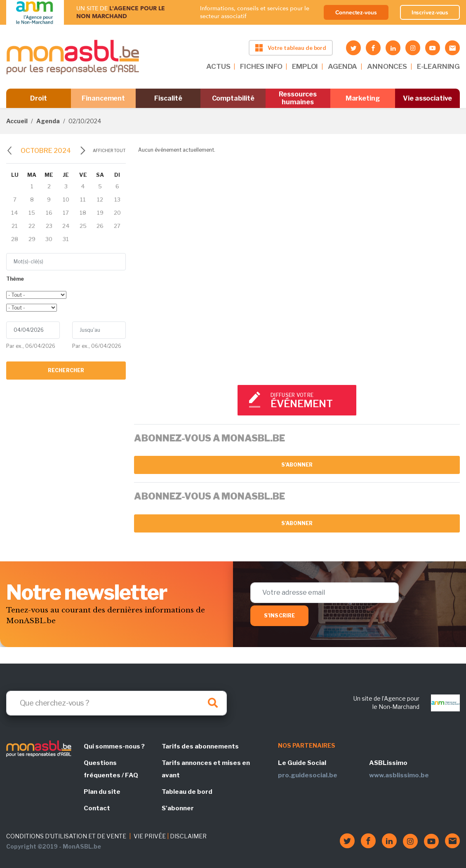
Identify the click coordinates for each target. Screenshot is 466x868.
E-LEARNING (438, 66)
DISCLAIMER (188, 836)
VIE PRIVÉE (150, 836)
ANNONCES (387, 66)
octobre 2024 (46, 151)
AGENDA (342, 66)
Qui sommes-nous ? (114, 746)
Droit (39, 98)
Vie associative (427, 98)
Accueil (17, 121)
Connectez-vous (356, 12)
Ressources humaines (298, 98)
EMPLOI (305, 66)
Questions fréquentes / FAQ (111, 769)
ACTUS (218, 66)
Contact (97, 808)
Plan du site (102, 792)
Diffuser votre (310, 401)
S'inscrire (279, 616)
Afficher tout (109, 150)
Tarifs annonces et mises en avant (206, 769)
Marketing (363, 98)
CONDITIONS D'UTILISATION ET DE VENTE (66, 836)
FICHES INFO (261, 66)
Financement (103, 98)
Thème (15, 279)
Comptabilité (233, 98)
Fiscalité (168, 98)
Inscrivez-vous (430, 12)
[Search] (116, 703)
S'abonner (297, 465)
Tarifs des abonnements (200, 746)
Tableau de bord (187, 792)
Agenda (48, 121)
